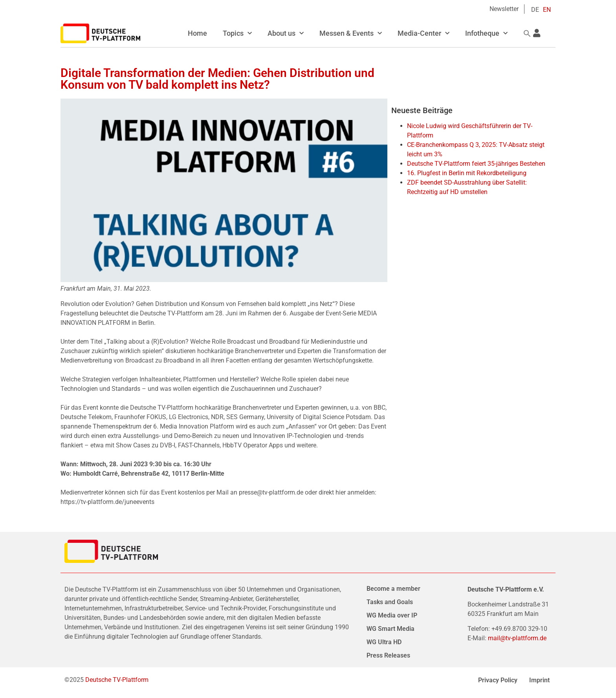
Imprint (539, 680)
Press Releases (388, 655)
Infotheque (486, 34)
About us (286, 34)
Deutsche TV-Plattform (117, 680)
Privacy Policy (498, 680)
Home (197, 33)
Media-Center (423, 34)
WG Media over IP (392, 615)
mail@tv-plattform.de (517, 638)
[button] (527, 33)
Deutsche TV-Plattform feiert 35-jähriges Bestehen (476, 164)
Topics (237, 34)
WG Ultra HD (384, 642)
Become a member (393, 589)
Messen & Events (351, 34)
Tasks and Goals (390, 602)
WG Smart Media (390, 629)
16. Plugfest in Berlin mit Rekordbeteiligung (467, 173)
